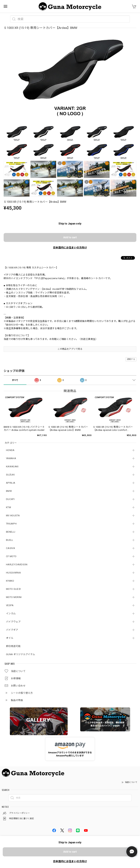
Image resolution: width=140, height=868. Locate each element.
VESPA (10, 605)
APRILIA (11, 483)
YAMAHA (11, 458)
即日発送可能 (13, 646)
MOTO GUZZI (13, 589)
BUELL (10, 540)
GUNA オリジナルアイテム (21, 654)
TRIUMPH (11, 524)
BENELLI (11, 532)
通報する (131, 359)
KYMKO (10, 581)
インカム (11, 613)
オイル (10, 638)
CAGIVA (10, 548)
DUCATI (10, 499)
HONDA (10, 450)
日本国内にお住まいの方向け (70, 248)
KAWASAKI (12, 466)
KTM (8, 507)
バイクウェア (13, 622)
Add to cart (70, 237)
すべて (15, 380)
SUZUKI (10, 475)
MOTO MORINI (14, 597)
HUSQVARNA (13, 573)
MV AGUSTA (13, 515)
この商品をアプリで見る (70, 349)
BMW (9, 491)
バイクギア (12, 630)
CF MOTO (11, 556)
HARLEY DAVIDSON (17, 564)
